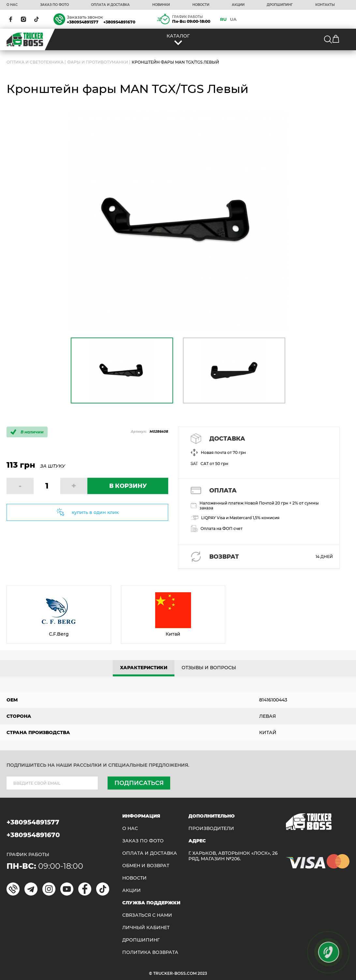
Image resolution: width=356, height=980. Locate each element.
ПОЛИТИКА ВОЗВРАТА (150, 952)
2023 (202, 973)
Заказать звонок (85, 17)
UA (233, 19)
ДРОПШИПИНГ (280, 5)
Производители (211, 829)
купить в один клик (95, 512)
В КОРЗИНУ (128, 486)
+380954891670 (119, 22)
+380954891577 (83, 22)
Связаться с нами (147, 915)
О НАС (12, 5)
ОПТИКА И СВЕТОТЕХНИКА (35, 62)
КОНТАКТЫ (325, 5)
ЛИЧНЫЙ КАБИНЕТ (146, 928)
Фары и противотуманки (98, 62)
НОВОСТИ (201, 5)
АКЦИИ (238, 5)
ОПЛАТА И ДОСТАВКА (110, 5)
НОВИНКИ (161, 5)
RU (223, 19)
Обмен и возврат (146, 866)
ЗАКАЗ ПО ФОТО (54, 5)
